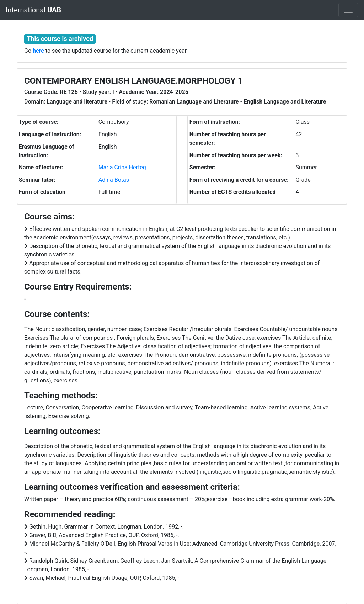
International (33, 10)
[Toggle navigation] (348, 10)
